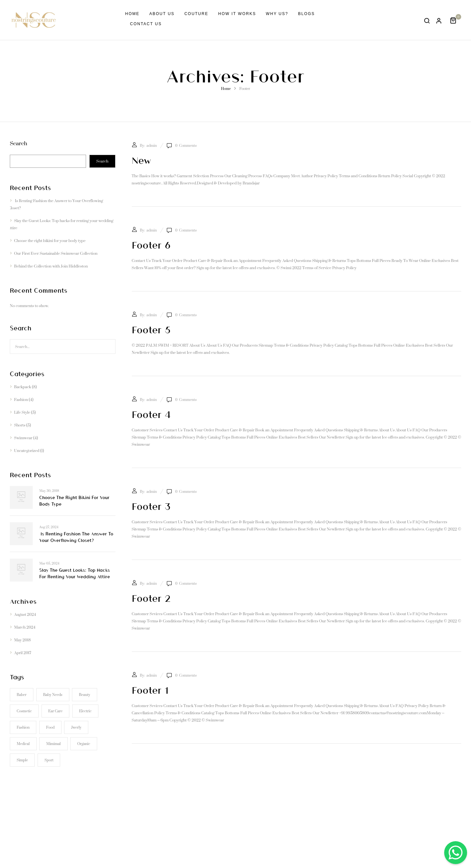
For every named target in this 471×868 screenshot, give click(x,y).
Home (226, 89)
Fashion (21, 399)
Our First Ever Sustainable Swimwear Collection (56, 253)
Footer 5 (151, 329)
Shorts (20, 425)
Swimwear (23, 438)
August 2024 (25, 614)
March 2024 (25, 627)
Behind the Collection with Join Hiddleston (51, 266)
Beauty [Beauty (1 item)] (84, 695)
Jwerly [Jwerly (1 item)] (76, 727)
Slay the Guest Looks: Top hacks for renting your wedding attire (61, 224)
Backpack (23, 387)
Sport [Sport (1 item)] (49, 760)
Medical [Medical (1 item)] (23, 744)
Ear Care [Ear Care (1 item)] (55, 711)
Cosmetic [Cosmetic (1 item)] (24, 711)
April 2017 (23, 653)
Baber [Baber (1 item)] (22, 695)
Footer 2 (151, 598)
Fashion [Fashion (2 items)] (23, 727)
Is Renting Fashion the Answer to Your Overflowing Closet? (56, 204)
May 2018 (22, 640)
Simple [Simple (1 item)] (22, 760)
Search (18, 145)
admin (152, 146)
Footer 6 (151, 245)
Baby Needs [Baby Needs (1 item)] (53, 695)
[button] (455, 20)
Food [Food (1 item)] (50, 727)
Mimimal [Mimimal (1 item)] (53, 744)
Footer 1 (150, 690)
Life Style (22, 412)
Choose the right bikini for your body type (50, 241)
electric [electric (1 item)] (85, 711)
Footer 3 (151, 506)
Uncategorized (27, 451)
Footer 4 (151, 414)
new (141, 160)
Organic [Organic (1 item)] (84, 744)
